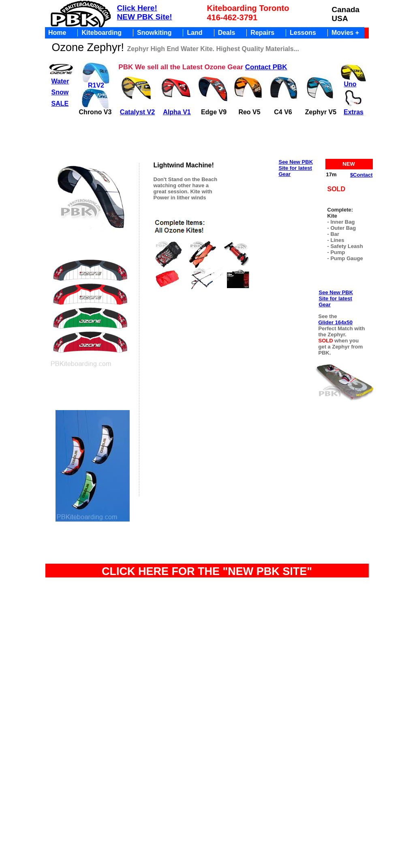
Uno (350, 84)
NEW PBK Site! (145, 17)
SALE (60, 104)
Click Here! (137, 8)
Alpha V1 (177, 112)
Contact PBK (266, 67)
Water (60, 81)
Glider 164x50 (336, 322)
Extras (354, 112)
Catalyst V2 (137, 112)
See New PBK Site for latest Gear (296, 168)
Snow (60, 92)
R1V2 (96, 85)
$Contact (361, 175)
